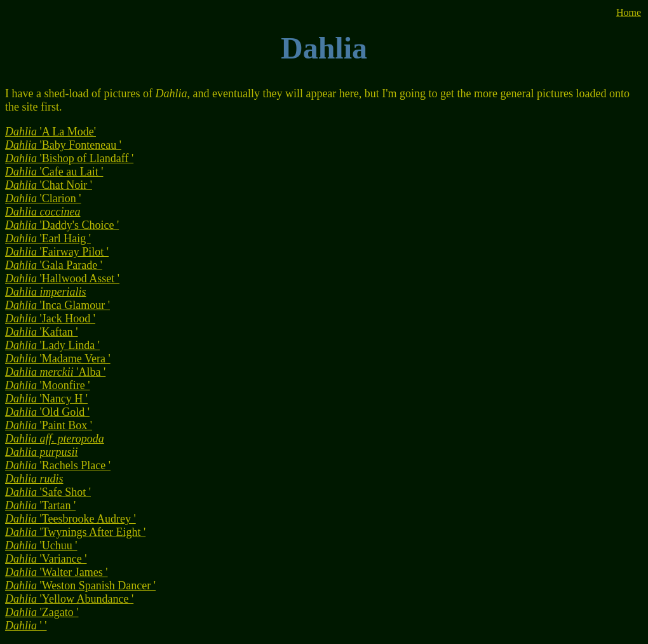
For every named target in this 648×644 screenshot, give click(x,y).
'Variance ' (46, 559)
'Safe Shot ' (48, 492)
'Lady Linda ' (52, 345)
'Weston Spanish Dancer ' (80, 586)
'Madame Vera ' (58, 359)
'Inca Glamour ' (57, 305)
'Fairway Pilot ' (57, 252)
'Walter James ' (57, 572)
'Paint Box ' (49, 425)
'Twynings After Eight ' (75, 532)
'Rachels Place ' (58, 465)
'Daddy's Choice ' (62, 225)
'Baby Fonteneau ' (63, 145)
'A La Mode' (51, 132)
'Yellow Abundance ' (69, 599)
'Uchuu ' (41, 545)
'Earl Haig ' (48, 238)
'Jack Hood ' (50, 319)
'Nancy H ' (46, 399)
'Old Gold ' (47, 412)
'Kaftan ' (41, 332)
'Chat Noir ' (49, 185)
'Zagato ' (42, 612)
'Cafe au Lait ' (54, 172)
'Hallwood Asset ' (62, 278)
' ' (26, 626)
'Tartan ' (40, 505)
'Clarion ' (43, 198)
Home (629, 12)
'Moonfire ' (48, 385)
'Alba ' (55, 372)
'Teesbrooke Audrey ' (71, 519)
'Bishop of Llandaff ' (69, 158)
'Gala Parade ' (54, 265)
